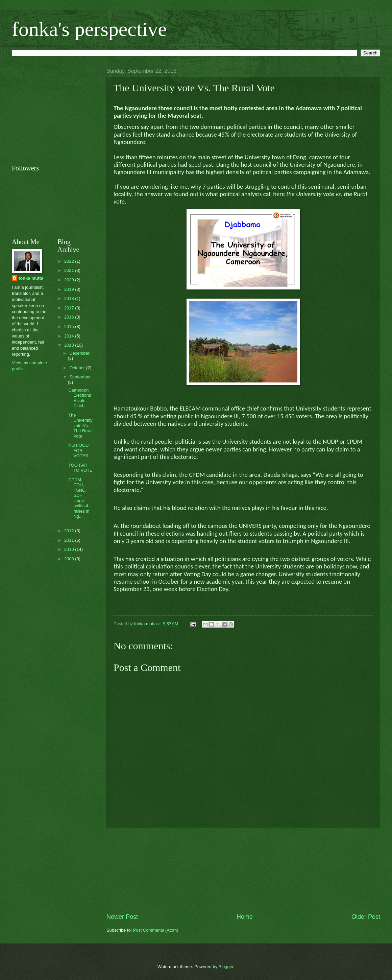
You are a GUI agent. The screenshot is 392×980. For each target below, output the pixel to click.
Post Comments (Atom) (156, 930)
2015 (70, 326)
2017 (70, 308)
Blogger (226, 967)
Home (245, 917)
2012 (70, 531)
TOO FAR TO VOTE (80, 468)
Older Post (366, 917)
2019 (70, 289)
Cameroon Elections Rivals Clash (80, 398)
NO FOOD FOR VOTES (78, 450)
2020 (70, 280)
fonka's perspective (89, 29)
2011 (70, 540)
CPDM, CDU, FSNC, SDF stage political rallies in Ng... (79, 498)
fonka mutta (31, 278)
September (80, 377)
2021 (70, 270)
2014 (70, 336)
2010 (70, 549)
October (78, 368)
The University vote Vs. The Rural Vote (80, 426)
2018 (70, 298)
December (79, 353)
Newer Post (122, 917)
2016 (70, 317)
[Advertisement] (243, 870)
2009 (70, 559)
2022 (70, 261)
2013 (70, 345)
